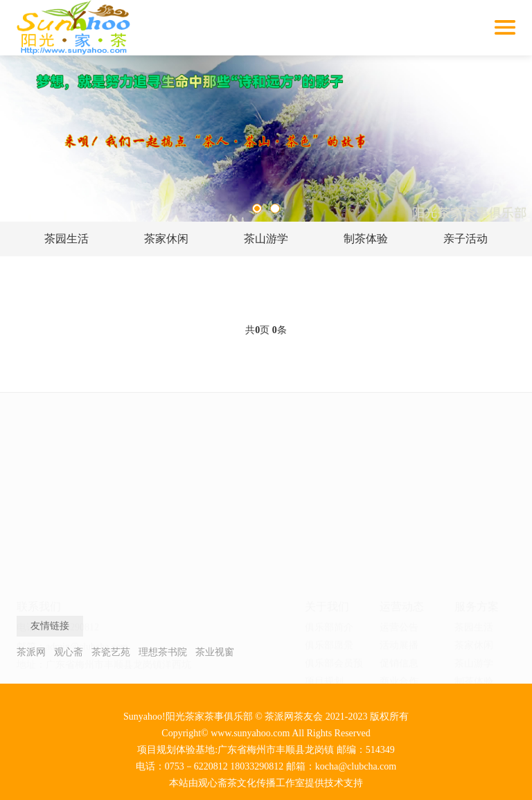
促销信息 (399, 519)
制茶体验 (366, 239)
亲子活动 (465, 239)
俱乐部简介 (329, 483)
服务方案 (477, 462)
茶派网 (31, 652)
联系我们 (324, 573)
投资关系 (399, 591)
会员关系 (399, 573)
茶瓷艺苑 (111, 652)
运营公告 (399, 483)
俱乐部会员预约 (334, 521)
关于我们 (327, 462)
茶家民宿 (474, 591)
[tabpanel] (266, 139)
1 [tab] (257, 208)
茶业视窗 (215, 652)
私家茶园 (474, 609)
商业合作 (399, 537)
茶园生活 (66, 239)
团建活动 (474, 573)
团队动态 (399, 555)
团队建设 (324, 555)
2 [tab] (275, 208)
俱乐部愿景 (329, 501)
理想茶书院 (163, 652)
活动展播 (399, 501)
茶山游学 (266, 239)
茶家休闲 (166, 239)
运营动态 (402, 462)
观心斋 (69, 652)
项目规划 (324, 537)
